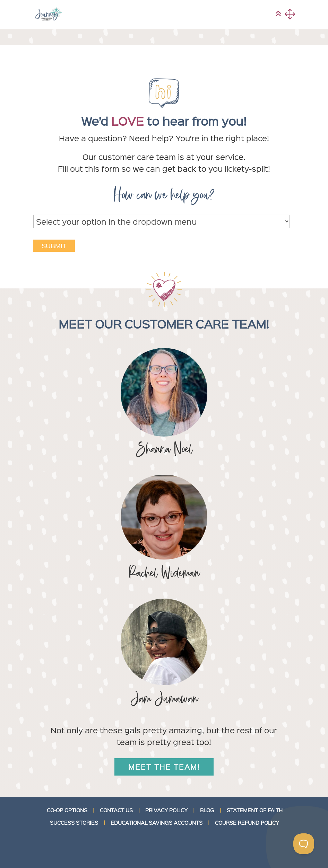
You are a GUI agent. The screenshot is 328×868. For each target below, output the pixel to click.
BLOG (207, 810)
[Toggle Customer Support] (304, 844)
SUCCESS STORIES (73, 823)
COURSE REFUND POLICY (247, 823)
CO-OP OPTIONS (67, 810)
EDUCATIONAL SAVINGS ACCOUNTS (157, 823)
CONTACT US (116, 810)
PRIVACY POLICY (166, 810)
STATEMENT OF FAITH (255, 810)
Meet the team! (164, 767)
